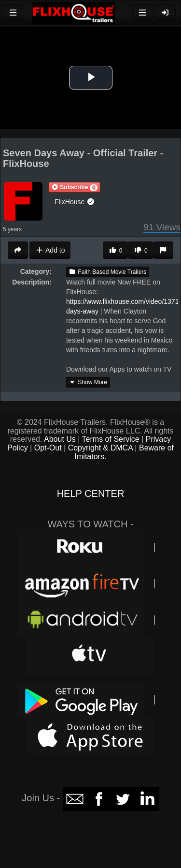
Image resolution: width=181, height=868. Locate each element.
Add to (50, 250)
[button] (74, 187)
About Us (60, 439)
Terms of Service (111, 439)
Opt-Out (48, 448)
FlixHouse (75, 202)
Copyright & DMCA (100, 448)
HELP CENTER (91, 494)
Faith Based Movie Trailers (108, 272)
